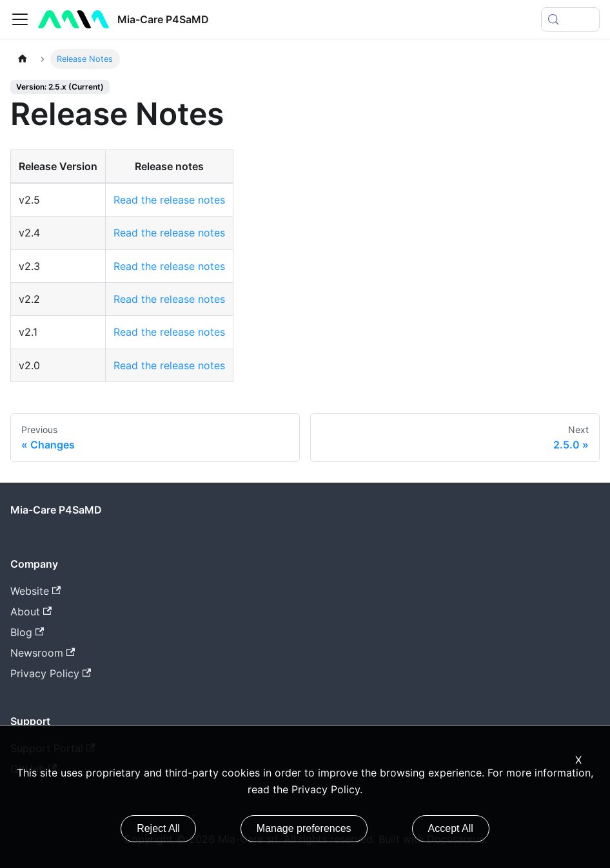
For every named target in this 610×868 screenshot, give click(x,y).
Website (35, 591)
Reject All (158, 828)
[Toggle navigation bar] (20, 19)
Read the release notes (169, 200)
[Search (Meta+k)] (570, 19)
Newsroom (43, 653)
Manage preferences (304, 828)
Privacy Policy (51, 673)
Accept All (451, 828)
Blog (27, 632)
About (31, 612)
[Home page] (23, 59)
